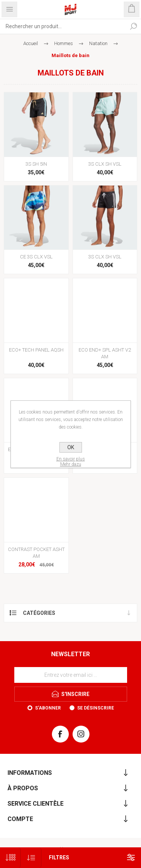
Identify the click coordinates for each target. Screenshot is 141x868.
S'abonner (48, 708)
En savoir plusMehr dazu (71, 462)
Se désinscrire (96, 708)
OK (71, 447)
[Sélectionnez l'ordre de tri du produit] (31, 858)
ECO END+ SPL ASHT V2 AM (105, 353)
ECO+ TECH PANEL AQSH (36, 350)
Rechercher (133, 26)
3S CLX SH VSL (105, 164)
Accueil (31, 43)
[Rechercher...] (63, 26)
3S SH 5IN (36, 164)
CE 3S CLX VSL (36, 257)
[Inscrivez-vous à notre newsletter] (71, 675)
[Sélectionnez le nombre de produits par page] (10, 858)
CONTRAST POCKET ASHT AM (36, 553)
